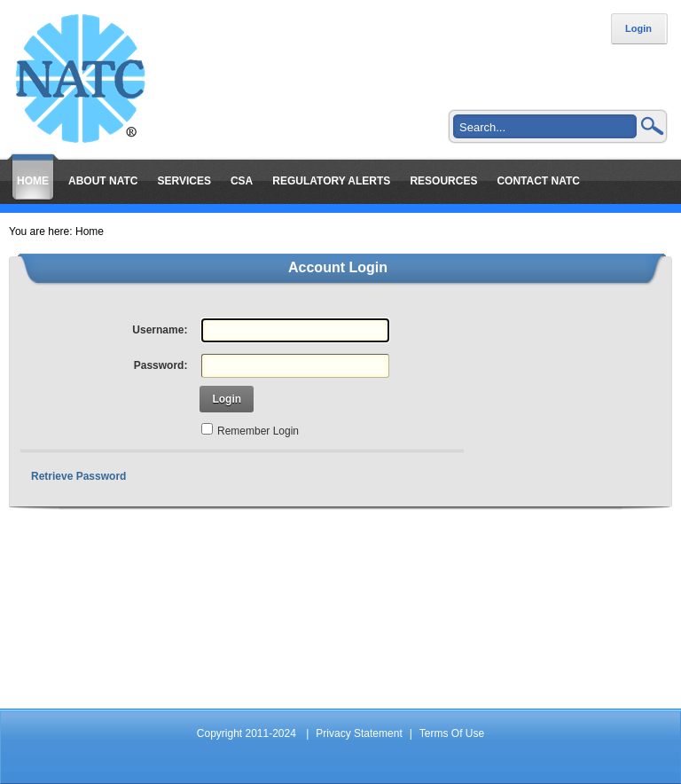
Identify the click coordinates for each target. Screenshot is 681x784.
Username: (160, 330)
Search (653, 126)
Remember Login (258, 431)
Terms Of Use (452, 733)
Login (638, 28)
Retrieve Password (78, 476)
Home (90, 231)
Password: (161, 365)
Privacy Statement (359, 733)
